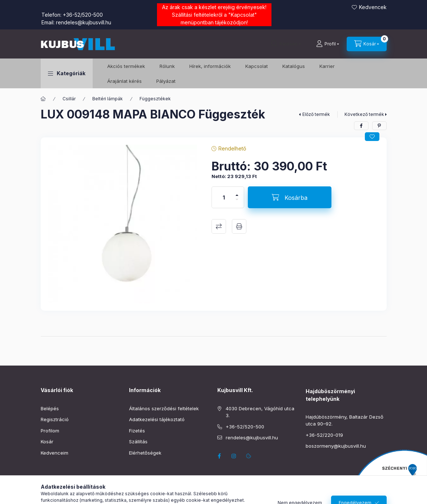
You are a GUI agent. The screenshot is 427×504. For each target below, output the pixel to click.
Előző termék (316, 114)
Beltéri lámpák (108, 99)
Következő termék (364, 114)
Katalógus (294, 66)
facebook (219, 456)
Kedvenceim (55, 453)
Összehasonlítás (219, 226)
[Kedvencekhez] (372, 137)
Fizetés (137, 431)
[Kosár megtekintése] (367, 44)
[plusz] (237, 192)
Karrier (327, 66)
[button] (67, 73)
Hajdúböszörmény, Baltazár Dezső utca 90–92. (345, 420)
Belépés (50, 408)
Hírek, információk (210, 66)
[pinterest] (379, 126)
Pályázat (166, 81)
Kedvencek (373, 7)
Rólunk (167, 66)
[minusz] (237, 203)
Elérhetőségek (145, 453)
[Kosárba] (290, 197)
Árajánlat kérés (124, 81)
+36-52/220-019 (324, 435)
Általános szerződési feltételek (164, 408)
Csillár (69, 99)
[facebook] (361, 126)
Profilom (50, 431)
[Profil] (328, 44)
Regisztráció (55, 419)
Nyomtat (239, 226)
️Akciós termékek (126, 66)
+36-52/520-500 (83, 15)
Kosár (47, 441)
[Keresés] (286, 44)
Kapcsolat (243, 15)
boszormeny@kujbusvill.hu (336, 446)
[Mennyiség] (224, 197)
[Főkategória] (43, 99)
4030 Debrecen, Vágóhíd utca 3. (260, 412)
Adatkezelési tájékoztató (157, 419)
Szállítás (138, 441)
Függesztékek (155, 99)
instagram (234, 456)
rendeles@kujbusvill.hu (84, 22)
